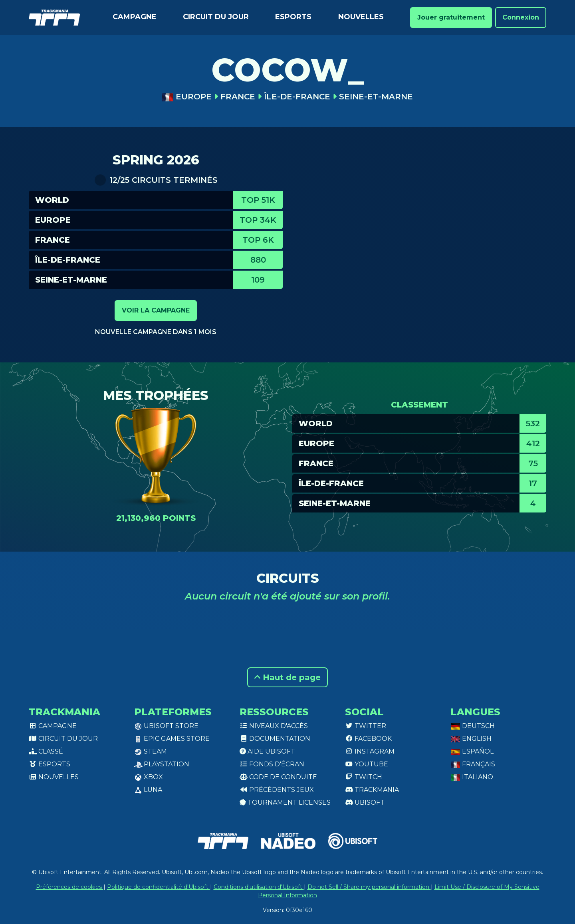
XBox (149, 777)
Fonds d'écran (272, 764)
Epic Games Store (172, 739)
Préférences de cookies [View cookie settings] (70, 887)
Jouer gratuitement (451, 17)
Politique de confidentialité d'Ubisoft (159, 887)
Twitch (364, 777)
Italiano (472, 777)
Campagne (135, 17)
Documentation (275, 739)
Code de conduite (278, 777)
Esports (293, 17)
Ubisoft (365, 802)
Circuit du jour (216, 17)
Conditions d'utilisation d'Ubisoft (259, 887)
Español (472, 751)
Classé (46, 751)
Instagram (370, 751)
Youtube (367, 764)
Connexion (521, 17)
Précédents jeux (277, 790)
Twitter (366, 726)
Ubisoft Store (166, 726)
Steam (151, 751)
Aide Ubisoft (267, 751)
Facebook (368, 739)
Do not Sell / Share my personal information (369, 887)
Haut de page (287, 677)
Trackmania (372, 790)
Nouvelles (361, 17)
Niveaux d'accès (274, 726)
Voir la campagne (156, 310)
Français (473, 764)
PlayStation (162, 764)
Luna (148, 790)
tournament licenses (285, 802)
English (471, 739)
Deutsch (473, 726)
